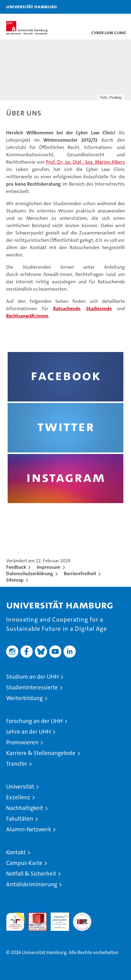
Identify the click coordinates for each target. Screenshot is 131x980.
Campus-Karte (24, 863)
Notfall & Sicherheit (31, 874)
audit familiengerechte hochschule (15, 922)
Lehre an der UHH (28, 732)
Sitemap (15, 580)
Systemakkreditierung (82, 916)
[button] (107, 7)
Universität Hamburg (32, 6)
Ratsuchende (67, 309)
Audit (34, 916)
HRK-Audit (56, 919)
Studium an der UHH (32, 677)
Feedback (16, 567)
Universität (20, 787)
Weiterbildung (24, 698)
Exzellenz (18, 797)
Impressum (49, 567)
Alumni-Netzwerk (29, 829)
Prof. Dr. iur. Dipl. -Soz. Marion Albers (85, 162)
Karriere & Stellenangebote (41, 753)
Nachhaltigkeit (25, 808)
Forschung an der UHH (34, 721)
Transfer (17, 764)
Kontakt (16, 852)
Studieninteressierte (32, 687)
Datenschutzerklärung (30, 573)
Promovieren (22, 742)
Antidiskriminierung (32, 884)
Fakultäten (20, 819)
